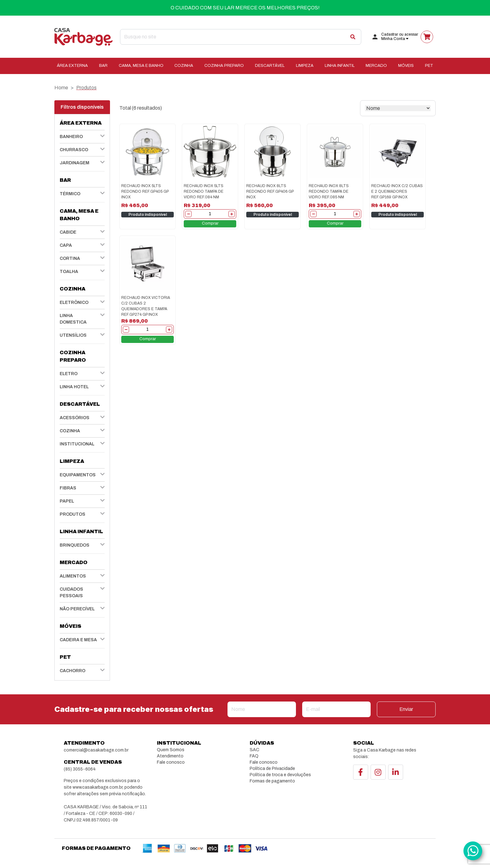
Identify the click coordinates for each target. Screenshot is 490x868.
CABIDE (68, 232)
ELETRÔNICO (74, 303)
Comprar (210, 223)
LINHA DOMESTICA (73, 319)
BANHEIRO (71, 137)
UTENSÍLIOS (73, 335)
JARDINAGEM (75, 163)
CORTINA (70, 258)
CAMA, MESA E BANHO (141, 66)
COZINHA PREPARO (224, 66)
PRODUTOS (72, 514)
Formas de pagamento (272, 781)
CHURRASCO (74, 150)
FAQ (254, 756)
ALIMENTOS (73, 576)
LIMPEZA (305, 66)
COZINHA (184, 66)
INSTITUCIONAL (77, 444)
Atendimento (170, 756)
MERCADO (376, 66)
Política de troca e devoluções (280, 775)
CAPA (66, 245)
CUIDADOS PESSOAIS (71, 593)
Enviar (406, 709)
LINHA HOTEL (74, 387)
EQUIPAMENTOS (78, 475)
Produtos (86, 88)
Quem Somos (171, 750)
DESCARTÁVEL (270, 66)
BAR (103, 66)
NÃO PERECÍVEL (77, 609)
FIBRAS (68, 488)
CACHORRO (72, 671)
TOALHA (69, 272)
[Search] (241, 37)
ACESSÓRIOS (75, 418)
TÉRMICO (70, 194)
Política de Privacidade (272, 769)
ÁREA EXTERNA (72, 66)
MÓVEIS (406, 66)
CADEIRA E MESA (78, 640)
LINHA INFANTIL (340, 66)
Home (61, 88)
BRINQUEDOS (75, 545)
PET (429, 66)
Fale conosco (171, 762)
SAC (255, 750)
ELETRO (69, 374)
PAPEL (67, 501)
